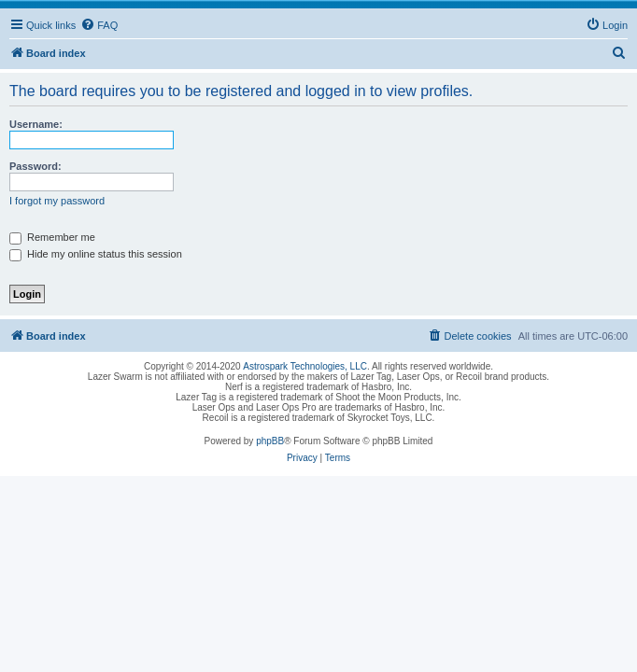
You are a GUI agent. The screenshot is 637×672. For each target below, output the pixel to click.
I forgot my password (57, 201)
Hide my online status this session (96, 254)
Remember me (52, 237)
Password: (35, 166)
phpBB (270, 441)
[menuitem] (99, 25)
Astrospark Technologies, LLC (305, 366)
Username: (36, 124)
